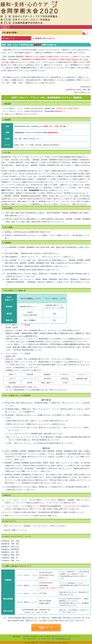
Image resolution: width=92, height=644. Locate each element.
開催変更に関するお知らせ (45, 38)
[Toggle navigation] (5, 27)
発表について (10, 38)
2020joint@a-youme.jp (63, 639)
